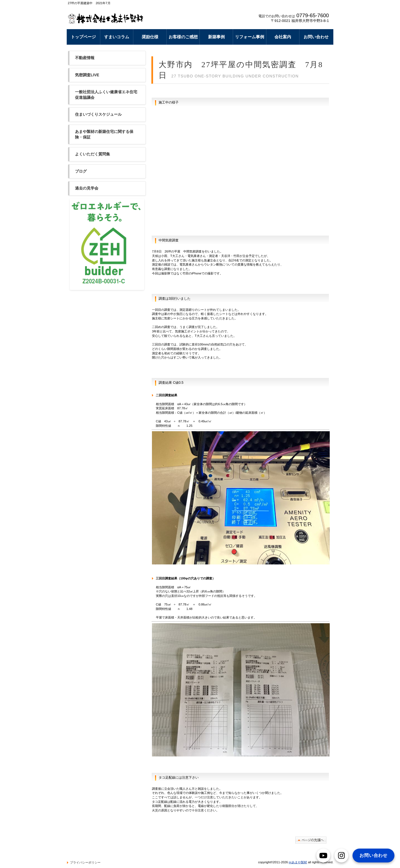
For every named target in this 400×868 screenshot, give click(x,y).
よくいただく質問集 (92, 154)
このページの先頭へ (311, 840)
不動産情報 (85, 58)
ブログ (81, 171)
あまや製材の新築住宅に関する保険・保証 (104, 134)
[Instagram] (341, 856)
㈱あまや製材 (298, 862)
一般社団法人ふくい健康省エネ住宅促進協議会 (106, 95)
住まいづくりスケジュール (98, 114)
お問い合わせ (373, 855)
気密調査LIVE (87, 75)
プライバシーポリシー (85, 862)
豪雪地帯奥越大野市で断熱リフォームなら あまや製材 (108, 18)
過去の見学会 (87, 188)
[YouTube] (323, 856)
